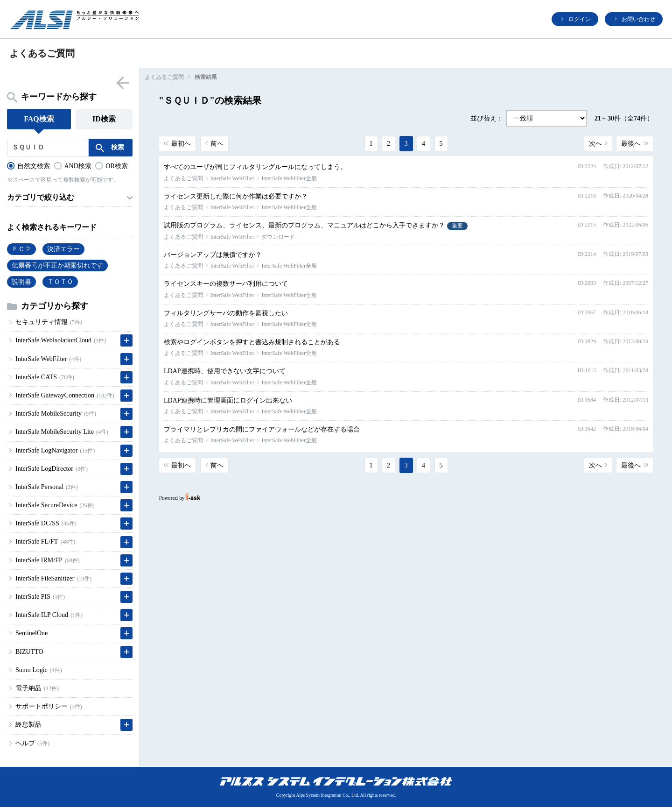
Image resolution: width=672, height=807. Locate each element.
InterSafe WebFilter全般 (289, 178)
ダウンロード (278, 237)
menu (122, 82)
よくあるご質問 (164, 77)
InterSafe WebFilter (232, 178)
